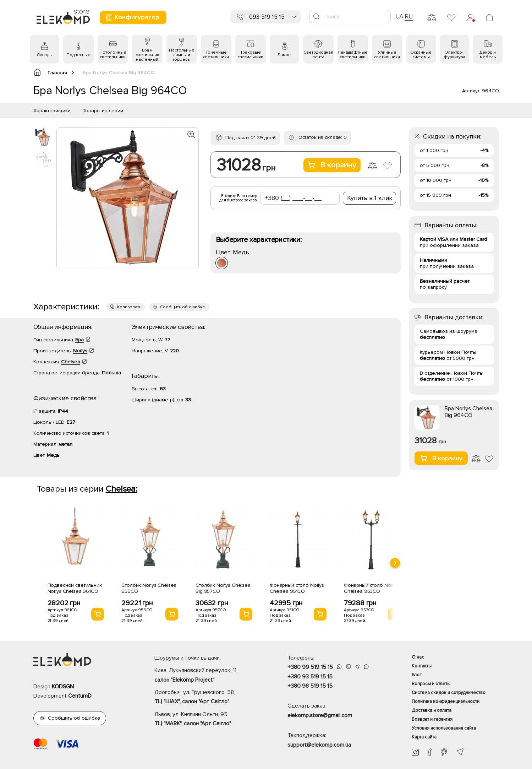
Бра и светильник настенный (147, 55)
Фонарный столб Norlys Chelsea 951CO (297, 588)
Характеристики (52, 111)
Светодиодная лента (318, 55)
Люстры (45, 55)
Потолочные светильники (113, 55)
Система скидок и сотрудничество (449, 693)
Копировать (129, 307)
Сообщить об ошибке (183, 307)
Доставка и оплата (432, 710)
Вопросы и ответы (431, 684)
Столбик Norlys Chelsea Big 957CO (223, 588)
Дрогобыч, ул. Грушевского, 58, (209, 698)
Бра (79, 340)
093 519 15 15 (267, 17)
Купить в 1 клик (370, 198)
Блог (417, 675)
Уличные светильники (387, 55)
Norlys (80, 351)
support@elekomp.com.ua (319, 745)
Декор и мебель (488, 55)
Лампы (284, 55)
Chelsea (71, 362)
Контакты (422, 666)
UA (400, 16)
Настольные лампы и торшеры (182, 55)
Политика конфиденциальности (446, 702)
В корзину (332, 165)
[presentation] (395, 563)
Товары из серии (103, 111)
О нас (418, 657)
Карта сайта (424, 737)
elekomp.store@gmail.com (320, 715)
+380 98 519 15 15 (310, 686)
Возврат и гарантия (432, 719)
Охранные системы (421, 55)
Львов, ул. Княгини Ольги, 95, (209, 720)
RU (409, 16)
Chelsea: (122, 489)
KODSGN (63, 687)
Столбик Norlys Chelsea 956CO (149, 588)
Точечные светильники (216, 55)
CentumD (80, 696)
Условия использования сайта (444, 728)
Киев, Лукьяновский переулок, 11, (209, 676)
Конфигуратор (132, 17)
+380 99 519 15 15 (310, 667)
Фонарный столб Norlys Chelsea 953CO (371, 588)
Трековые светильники (250, 55)
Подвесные (78, 55)
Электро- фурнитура (454, 55)
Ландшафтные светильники (353, 55)
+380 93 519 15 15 (310, 677)
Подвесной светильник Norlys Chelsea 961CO (75, 588)
